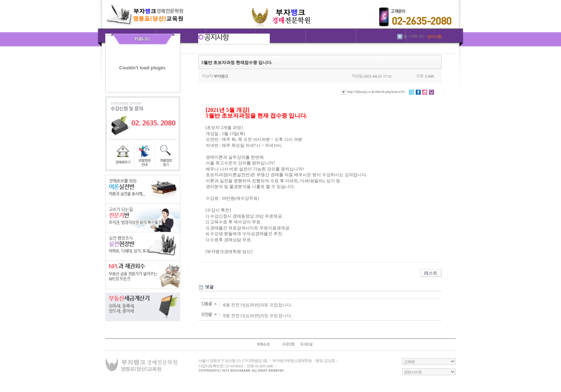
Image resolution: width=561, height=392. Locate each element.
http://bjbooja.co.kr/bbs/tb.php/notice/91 (373, 92)
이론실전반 (143, 189)
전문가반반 (143, 218)
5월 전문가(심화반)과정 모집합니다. (258, 316)
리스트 (431, 273)
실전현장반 (143, 246)
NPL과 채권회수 (143, 275)
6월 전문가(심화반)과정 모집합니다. (258, 305)
